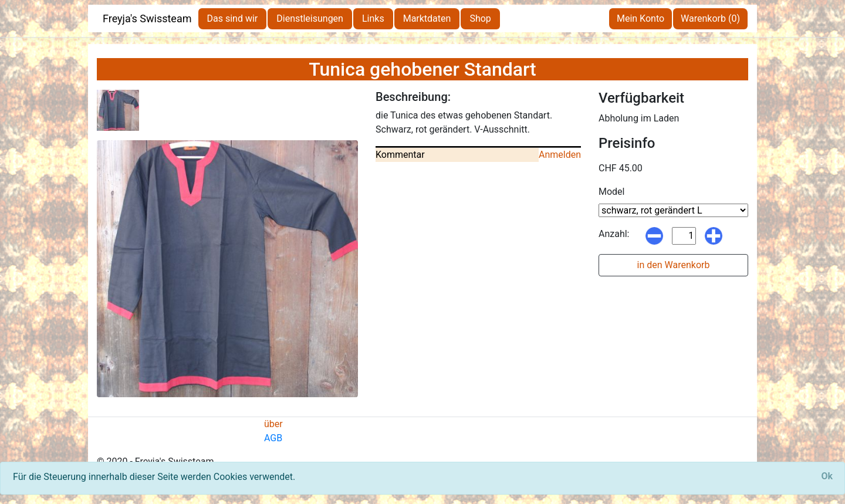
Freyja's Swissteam (147, 18)
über (273, 424)
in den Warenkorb (674, 265)
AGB (273, 438)
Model (612, 192)
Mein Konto (640, 18)
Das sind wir (233, 18)
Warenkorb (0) (710, 18)
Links (373, 18)
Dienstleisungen (310, 18)
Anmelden (560, 155)
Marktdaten (427, 18)
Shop (480, 18)
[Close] (827, 476)
